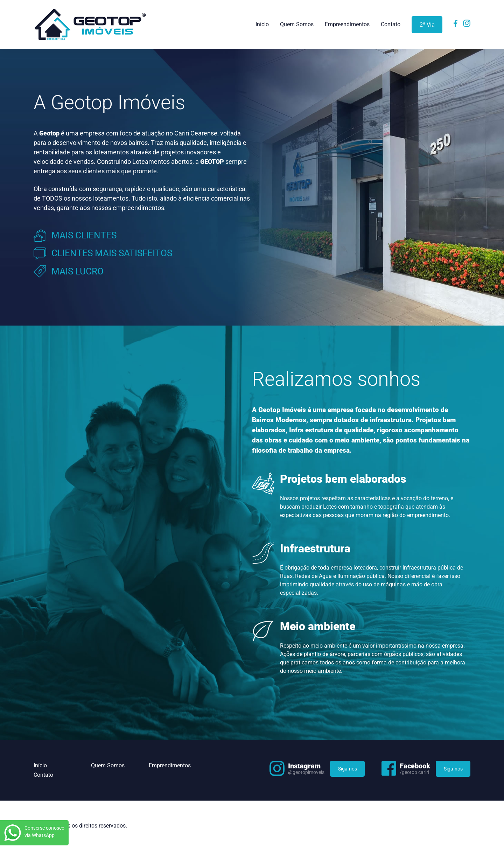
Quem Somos (297, 24)
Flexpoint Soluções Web (466, 826)
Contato (391, 24)
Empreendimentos (347, 24)
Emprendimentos (170, 765)
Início (262, 24)
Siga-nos (348, 769)
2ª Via (427, 25)
